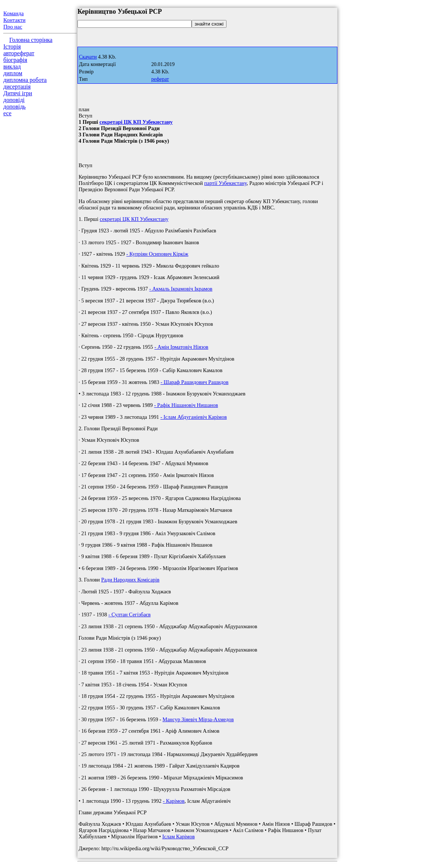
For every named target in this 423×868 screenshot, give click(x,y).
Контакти (14, 20)
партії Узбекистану (226, 183)
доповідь (14, 107)
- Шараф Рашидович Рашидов (194, 382)
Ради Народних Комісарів (130, 580)
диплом (13, 73)
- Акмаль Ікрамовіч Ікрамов (181, 289)
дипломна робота (25, 80)
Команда (14, 13)
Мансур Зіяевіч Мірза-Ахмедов (198, 719)
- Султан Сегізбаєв (129, 614)
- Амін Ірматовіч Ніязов (181, 347)
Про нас (13, 27)
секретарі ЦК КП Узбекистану (136, 122)
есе (7, 113)
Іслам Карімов (179, 836)
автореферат (19, 53)
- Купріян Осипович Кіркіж (157, 254)
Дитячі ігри (18, 93)
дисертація (17, 87)
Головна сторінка (31, 40)
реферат (160, 79)
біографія (15, 60)
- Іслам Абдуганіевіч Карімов (194, 417)
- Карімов (174, 801)
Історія (12, 47)
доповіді (14, 100)
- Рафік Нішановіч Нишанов (186, 405)
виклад (12, 67)
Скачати (88, 57)
